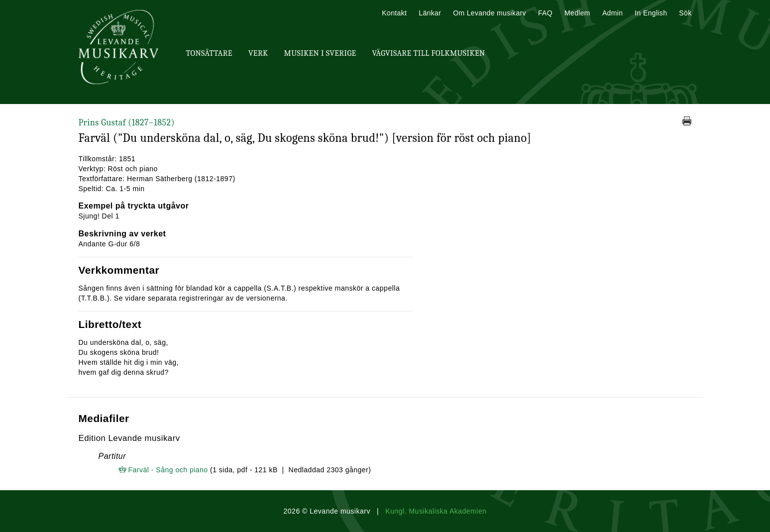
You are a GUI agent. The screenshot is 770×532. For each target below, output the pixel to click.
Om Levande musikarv (490, 13)
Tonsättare (209, 53)
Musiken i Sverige (320, 53)
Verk (258, 53)
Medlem (577, 13)
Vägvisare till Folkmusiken (428, 53)
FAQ (545, 13)
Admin (612, 13)
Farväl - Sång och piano (168, 470)
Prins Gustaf (127, 123)
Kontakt (394, 13)
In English (651, 13)
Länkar (430, 13)
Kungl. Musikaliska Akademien (436, 511)
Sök (685, 13)
